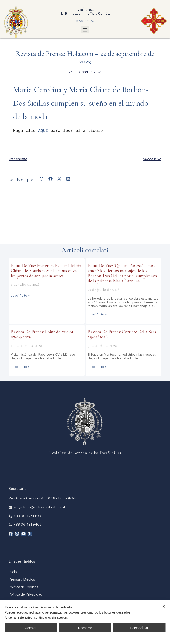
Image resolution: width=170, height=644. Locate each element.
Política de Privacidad (25, 594)
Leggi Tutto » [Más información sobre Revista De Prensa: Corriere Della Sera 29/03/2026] (97, 367)
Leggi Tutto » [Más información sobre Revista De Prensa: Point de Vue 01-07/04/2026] (20, 367)
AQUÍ (43, 131)
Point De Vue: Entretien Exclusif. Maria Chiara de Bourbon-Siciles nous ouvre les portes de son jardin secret (46, 271)
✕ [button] (164, 606)
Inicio (13, 572)
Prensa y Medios (22, 579)
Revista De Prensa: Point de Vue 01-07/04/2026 (43, 334)
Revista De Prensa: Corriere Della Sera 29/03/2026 (122, 334)
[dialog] (85, 622)
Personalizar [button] (139, 628)
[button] (85, 30)
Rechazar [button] (85, 628)
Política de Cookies (24, 587)
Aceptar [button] (31, 628)
